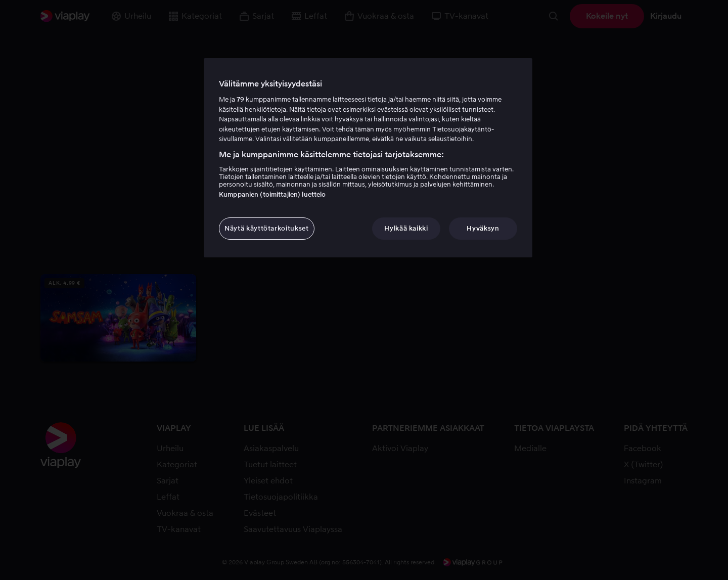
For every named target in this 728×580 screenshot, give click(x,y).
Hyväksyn (483, 228)
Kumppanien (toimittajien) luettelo (272, 194)
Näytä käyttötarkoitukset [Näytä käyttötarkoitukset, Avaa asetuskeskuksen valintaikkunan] (267, 228)
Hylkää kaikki (406, 228)
